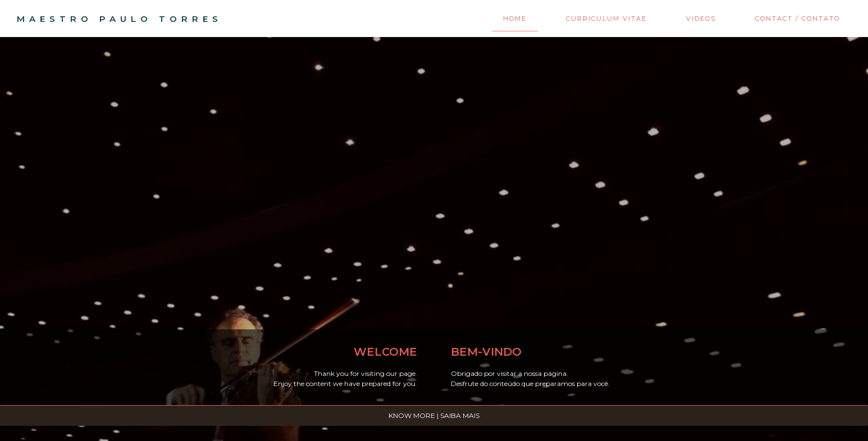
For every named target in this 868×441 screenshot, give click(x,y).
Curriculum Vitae (606, 19)
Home (515, 19)
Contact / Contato (798, 19)
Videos (701, 19)
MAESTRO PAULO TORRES (120, 19)
